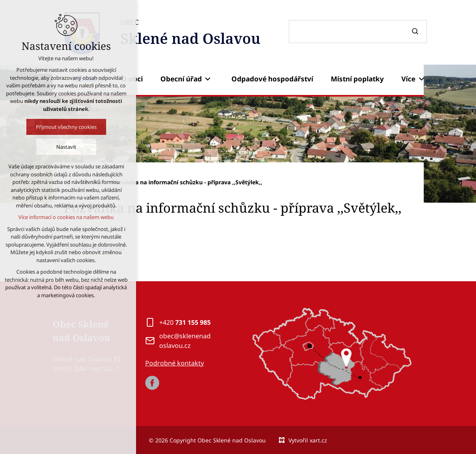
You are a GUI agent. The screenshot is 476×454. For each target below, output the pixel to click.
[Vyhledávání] (416, 32)
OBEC (191, 33)
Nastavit (42, 147)
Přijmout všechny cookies (42, 127)
